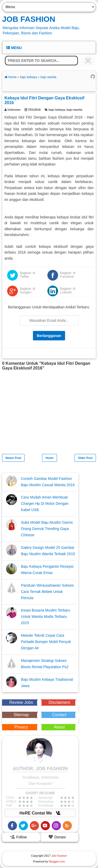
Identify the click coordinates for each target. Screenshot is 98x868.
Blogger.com (57, 861)
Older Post (85, 458)
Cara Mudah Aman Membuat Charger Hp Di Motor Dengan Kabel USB (45, 503)
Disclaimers (59, 702)
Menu (14, 48)
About (59, 727)
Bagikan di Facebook (68, 275)
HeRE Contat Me (40, 813)
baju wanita (74, 110)
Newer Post (13, 458)
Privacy (21, 727)
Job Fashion (29, 19)
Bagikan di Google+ (27, 291)
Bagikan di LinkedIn (68, 291)
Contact (59, 715)
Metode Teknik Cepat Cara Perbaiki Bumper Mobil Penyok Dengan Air (46, 642)
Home (50, 458)
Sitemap (21, 715)
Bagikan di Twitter (27, 275)
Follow (18, 837)
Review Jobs (21, 702)
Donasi (57, 837)
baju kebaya (57, 110)
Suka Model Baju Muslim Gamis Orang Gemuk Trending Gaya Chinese (47, 529)
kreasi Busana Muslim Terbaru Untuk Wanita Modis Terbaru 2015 (45, 617)
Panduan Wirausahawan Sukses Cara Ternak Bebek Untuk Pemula (47, 592)
